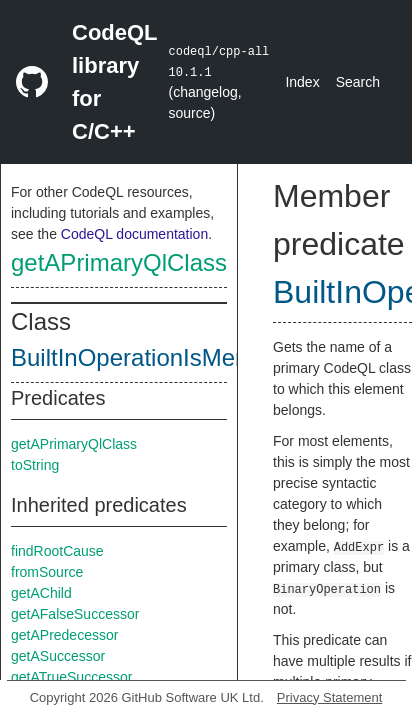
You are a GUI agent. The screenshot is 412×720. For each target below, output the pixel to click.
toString (35, 465)
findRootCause (57, 551)
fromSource (47, 572)
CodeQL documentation (134, 234)
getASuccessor (58, 656)
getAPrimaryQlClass (119, 262)
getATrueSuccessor (71, 677)
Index (302, 82)
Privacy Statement (330, 697)
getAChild (41, 593)
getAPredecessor (64, 635)
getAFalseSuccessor (75, 614)
